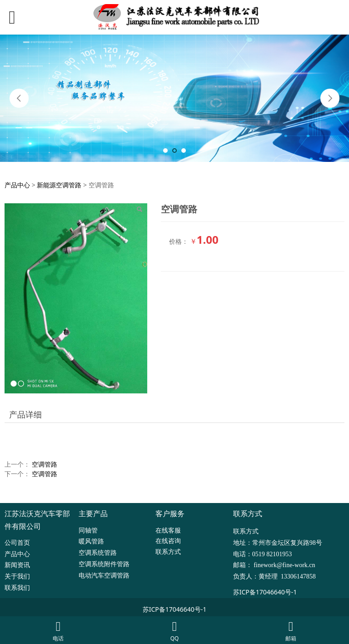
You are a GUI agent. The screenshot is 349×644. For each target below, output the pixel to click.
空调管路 (45, 464)
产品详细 (25, 414)
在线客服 (168, 530)
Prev (19, 98)
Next (330, 98)
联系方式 (168, 551)
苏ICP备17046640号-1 (265, 592)
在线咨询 (168, 541)
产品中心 (17, 185)
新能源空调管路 (59, 185)
